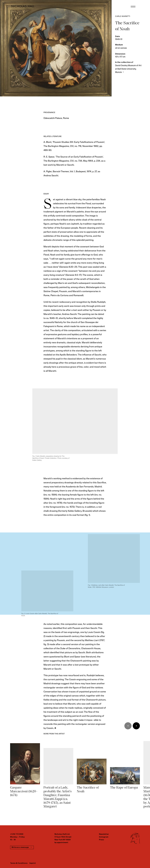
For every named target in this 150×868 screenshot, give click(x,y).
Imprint (33, 863)
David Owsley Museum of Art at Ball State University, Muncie (128, 69)
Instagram (104, 837)
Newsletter (104, 834)
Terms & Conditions (19, 863)
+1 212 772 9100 (17, 834)
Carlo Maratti (123, 16)
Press (102, 840)
